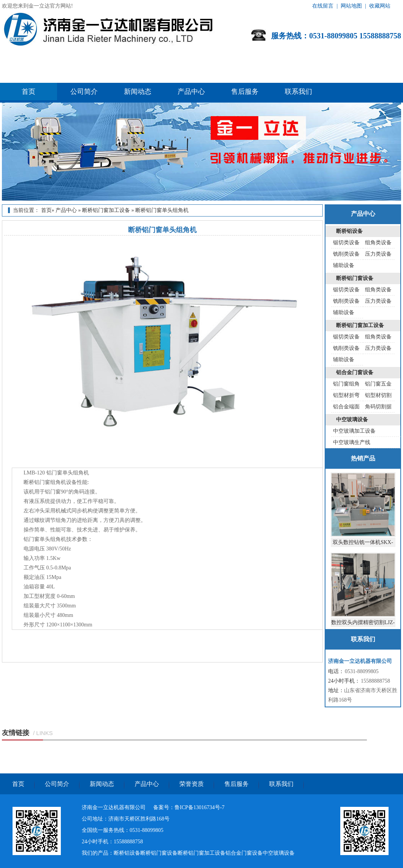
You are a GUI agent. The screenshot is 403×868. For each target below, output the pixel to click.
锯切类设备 (346, 243)
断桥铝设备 (349, 231)
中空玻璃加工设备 (354, 431)
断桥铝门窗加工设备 (106, 210)
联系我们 (298, 92)
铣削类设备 (346, 254)
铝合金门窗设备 (355, 372)
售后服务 (245, 92)
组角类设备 (378, 243)
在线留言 (323, 6)
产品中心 (191, 92)
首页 (29, 92)
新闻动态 (138, 92)
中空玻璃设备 (352, 420)
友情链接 (16, 733)
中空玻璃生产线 (352, 442)
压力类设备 (378, 254)
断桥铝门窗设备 (355, 278)
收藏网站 (380, 6)
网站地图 (351, 6)
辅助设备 (344, 265)
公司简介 (84, 92)
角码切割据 (378, 407)
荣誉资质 (192, 784)
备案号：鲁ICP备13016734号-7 (189, 807)
